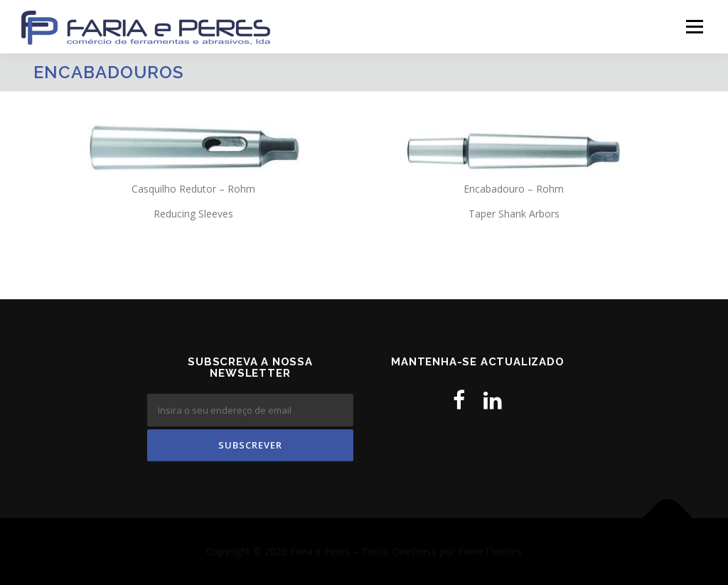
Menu (694, 27)
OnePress (414, 551)
